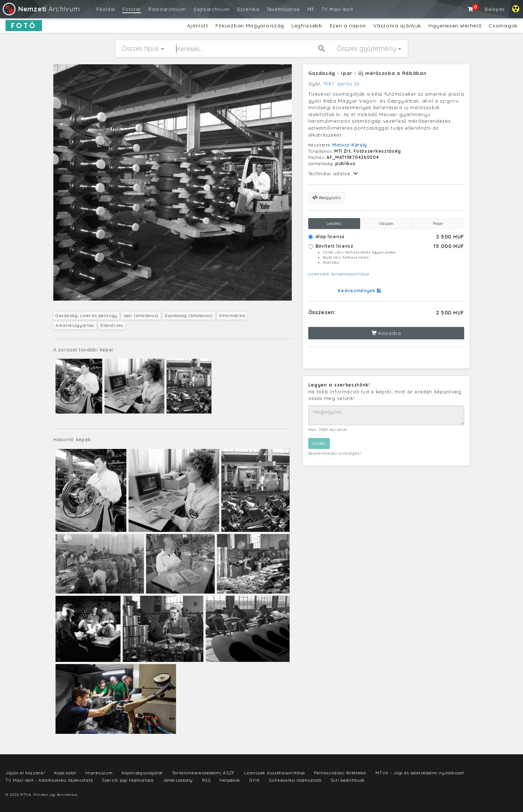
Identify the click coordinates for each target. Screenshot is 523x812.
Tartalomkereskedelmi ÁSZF (204, 773)
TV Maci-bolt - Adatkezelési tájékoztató (49, 780)
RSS (206, 780)
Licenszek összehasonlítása (339, 274)
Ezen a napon (348, 26)
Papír (438, 223)
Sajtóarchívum (212, 9)
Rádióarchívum (167, 9)
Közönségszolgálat (142, 773)
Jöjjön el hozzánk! (25, 773)
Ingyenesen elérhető (455, 26)
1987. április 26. (342, 84)
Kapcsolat (65, 773)
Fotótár (132, 9)
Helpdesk (230, 780)
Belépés (495, 9)
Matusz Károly (350, 145)
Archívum (41, 9)
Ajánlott (198, 26)
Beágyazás (327, 197)
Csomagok (503, 26)
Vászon (386, 223)
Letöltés (334, 223)
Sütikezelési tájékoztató (295, 780)
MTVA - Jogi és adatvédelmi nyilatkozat (420, 773)
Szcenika (248, 9)
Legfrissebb (307, 26)
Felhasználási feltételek (340, 773)
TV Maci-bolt (337, 9)
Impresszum (99, 773)
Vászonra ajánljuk (397, 26)
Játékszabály (178, 780)
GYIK (255, 780)
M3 (311, 9)
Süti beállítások (348, 780)
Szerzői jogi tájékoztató (128, 780)
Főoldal (106, 9)
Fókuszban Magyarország (250, 26)
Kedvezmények (359, 291)
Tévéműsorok (283, 9)
